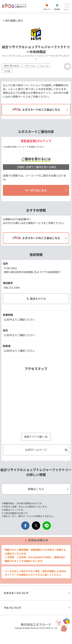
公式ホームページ (47, 450)
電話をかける (36, 299)
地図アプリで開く (36, 437)
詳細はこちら (49, 489)
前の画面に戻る (12, 20)
